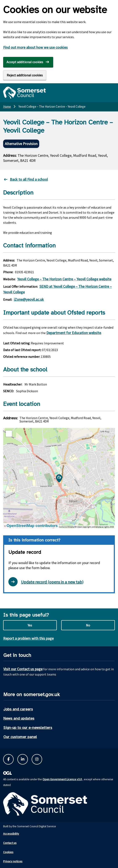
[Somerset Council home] (24, 93)
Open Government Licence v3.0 (62, 779)
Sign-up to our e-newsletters (28, 728)
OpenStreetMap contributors (32, 526)
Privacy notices (13, 861)
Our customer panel (20, 737)
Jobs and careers (18, 709)
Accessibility (11, 834)
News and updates (19, 718)
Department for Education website (74, 333)
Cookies (8, 852)
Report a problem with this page (28, 638)
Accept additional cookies (25, 62)
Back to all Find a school (29, 179)
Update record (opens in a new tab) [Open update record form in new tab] (46, 582)
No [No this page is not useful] (88, 625)
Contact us (10, 843)
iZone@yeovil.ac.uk (29, 299)
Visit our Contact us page (23, 669)
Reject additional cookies (25, 75)
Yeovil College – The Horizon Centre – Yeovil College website (64, 279)
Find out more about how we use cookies (35, 47)
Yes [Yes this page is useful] (30, 625)
